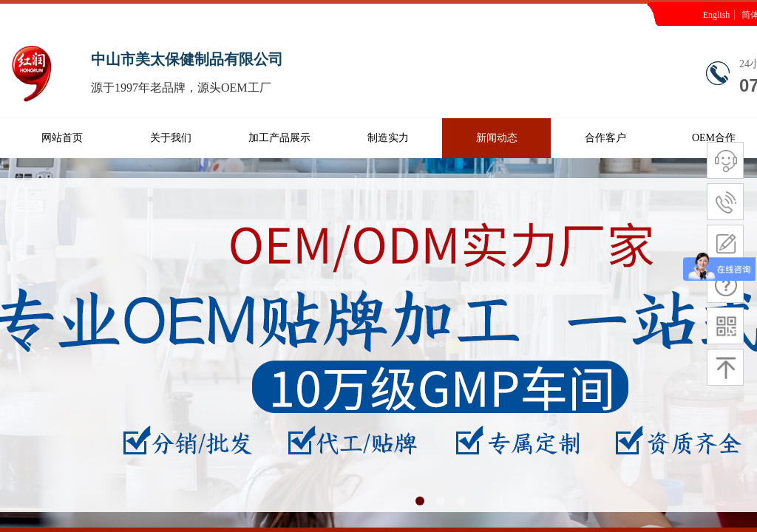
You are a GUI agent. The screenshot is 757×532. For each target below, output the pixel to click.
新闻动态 (497, 138)
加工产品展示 (279, 138)
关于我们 (171, 138)
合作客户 (605, 138)
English (717, 15)
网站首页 (62, 138)
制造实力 (388, 138)
